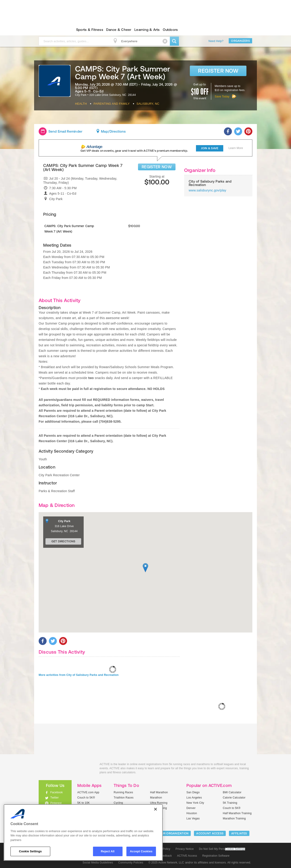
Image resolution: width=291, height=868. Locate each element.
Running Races (123, 792)
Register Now (218, 71)
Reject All (108, 851)
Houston (192, 813)
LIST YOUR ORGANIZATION (170, 833)
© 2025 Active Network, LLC (166, 863)
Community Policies (131, 863)
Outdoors (170, 30)
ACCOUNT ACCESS (210, 833)
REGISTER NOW (157, 167)
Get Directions (63, 541)
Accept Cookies (141, 851)
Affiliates (239, 833)
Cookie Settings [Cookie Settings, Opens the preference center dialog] (30, 851)
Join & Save (210, 148)
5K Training (230, 803)
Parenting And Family (112, 104)
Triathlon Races (124, 798)
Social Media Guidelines (98, 863)
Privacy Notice (185, 849)
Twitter (54, 798)
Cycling (118, 803)
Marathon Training (234, 818)
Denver (191, 808)
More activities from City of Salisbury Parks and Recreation (79, 675)
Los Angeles (194, 798)
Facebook (56, 792)
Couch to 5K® (86, 798)
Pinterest (56, 803)
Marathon (156, 798)
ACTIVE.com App (88, 792)
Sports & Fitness (90, 30)
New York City (195, 803)
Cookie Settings (235, 849)
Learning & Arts (147, 30)
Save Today (222, 97)
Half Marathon (159, 792)
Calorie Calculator (234, 798)
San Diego (193, 792)
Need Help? (216, 41)
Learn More (236, 148)
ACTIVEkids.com (51, 30)
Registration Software (216, 856)
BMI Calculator (232, 792)
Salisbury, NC (148, 104)
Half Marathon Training (237, 813)
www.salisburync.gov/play (207, 190)
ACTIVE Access (187, 856)
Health (81, 104)
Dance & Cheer (119, 30)
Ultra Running (159, 803)
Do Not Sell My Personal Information (222, 849)
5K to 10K (84, 803)
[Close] (156, 809)
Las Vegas (193, 818)
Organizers (240, 41)
